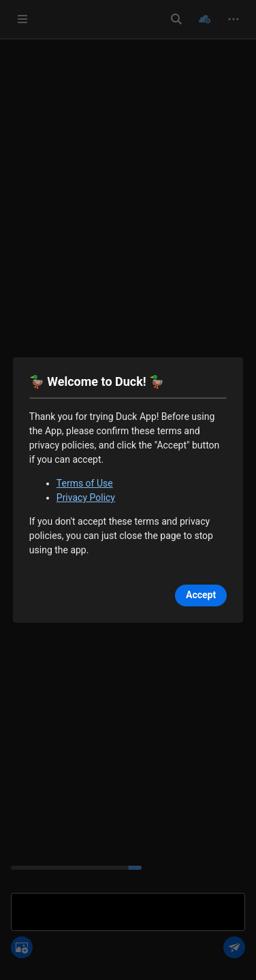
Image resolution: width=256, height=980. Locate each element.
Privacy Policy (86, 497)
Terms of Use (85, 483)
